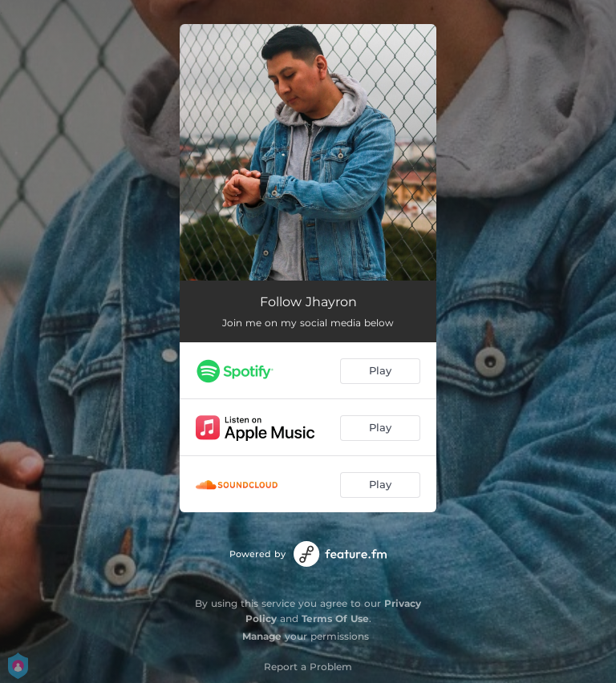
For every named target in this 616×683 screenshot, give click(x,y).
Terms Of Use (335, 618)
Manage (262, 636)
